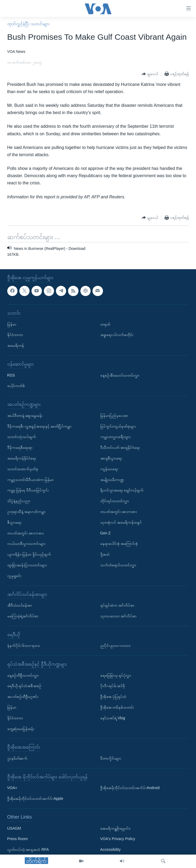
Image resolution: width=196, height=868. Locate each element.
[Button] (150, 74)
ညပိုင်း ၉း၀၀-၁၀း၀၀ (116, 645)
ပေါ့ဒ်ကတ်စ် (16, 386)
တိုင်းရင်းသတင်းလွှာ (115, 501)
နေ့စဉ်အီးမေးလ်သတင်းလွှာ (120, 375)
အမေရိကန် (16, 345)
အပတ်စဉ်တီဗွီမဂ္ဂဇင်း (23, 696)
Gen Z (106, 533)
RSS (11, 375)
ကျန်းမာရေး (109, 469)
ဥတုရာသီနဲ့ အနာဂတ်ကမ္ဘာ (27, 512)
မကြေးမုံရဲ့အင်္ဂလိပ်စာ (23, 616)
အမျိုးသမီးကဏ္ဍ (112, 479)
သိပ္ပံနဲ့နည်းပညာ (19, 501)
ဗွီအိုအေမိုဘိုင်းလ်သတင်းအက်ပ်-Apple (35, 798)
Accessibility (111, 849)
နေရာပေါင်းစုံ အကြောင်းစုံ (119, 544)
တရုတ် (105, 324)
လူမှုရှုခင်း (14, 575)
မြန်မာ (12, 324)
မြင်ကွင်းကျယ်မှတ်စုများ (118, 426)
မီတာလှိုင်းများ (111, 758)
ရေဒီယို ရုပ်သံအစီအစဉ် (24, 686)
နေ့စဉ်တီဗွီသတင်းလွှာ (23, 675)
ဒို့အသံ (105, 554)
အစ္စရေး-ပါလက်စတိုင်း (117, 335)
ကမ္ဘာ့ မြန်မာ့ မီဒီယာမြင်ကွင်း (28, 490)
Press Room (18, 839)
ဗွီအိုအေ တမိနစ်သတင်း (117, 707)
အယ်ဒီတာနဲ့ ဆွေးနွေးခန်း (25, 415)
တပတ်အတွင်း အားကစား (26, 533)
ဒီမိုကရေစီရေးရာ (20, 447)
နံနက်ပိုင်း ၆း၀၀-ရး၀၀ (24, 645)
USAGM (14, 828)
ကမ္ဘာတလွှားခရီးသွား (115, 437)
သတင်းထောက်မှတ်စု (23, 469)
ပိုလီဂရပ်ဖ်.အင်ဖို (113, 686)
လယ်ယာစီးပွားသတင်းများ (26, 544)
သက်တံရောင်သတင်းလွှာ (118, 565)
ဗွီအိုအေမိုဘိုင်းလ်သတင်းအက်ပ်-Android (130, 788)
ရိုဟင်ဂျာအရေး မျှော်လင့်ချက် (122, 490)
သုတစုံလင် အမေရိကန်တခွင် (121, 522)
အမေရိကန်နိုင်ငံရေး (22, 458)
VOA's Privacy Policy (118, 839)
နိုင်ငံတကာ (15, 335)
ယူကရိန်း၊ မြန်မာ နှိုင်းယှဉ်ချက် (29, 554)
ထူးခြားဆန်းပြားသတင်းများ (27, 565)
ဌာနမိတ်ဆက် (17, 758)
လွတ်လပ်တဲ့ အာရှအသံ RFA (28, 849)
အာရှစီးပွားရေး (111, 458)
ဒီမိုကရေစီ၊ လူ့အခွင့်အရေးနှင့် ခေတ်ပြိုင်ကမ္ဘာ (40, 426)
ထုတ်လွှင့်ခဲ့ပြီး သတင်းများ (28, 24)
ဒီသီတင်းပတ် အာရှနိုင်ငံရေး (120, 447)
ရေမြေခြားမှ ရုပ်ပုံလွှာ (116, 675)
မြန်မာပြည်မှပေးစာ (114, 415)
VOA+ (12, 788)
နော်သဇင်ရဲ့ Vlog (113, 718)
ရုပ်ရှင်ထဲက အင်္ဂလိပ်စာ (117, 605)
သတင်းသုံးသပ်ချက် (22, 437)
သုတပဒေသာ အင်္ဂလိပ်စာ (119, 616)
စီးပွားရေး (14, 522)
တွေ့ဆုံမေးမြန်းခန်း (21, 728)
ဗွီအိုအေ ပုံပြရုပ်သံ (113, 696)
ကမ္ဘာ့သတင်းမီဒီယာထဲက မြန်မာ (31, 479)
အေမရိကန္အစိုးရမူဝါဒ (115, 828)
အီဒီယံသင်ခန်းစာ (20, 605)
